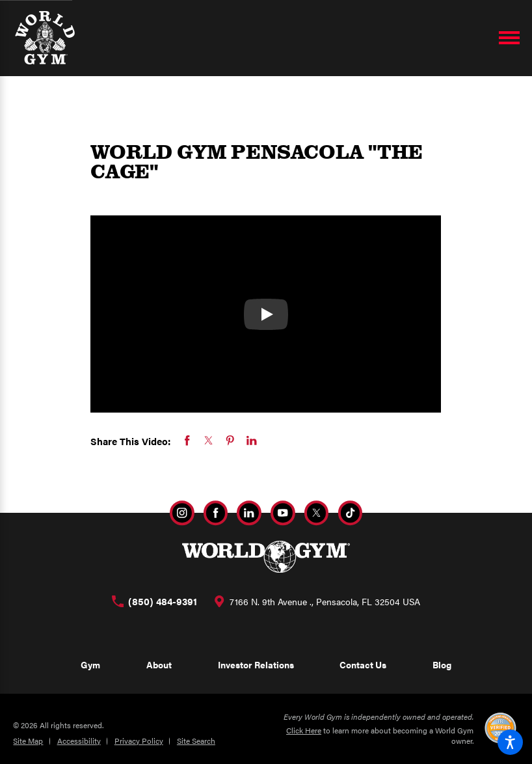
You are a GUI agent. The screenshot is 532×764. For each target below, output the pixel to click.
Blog (442, 664)
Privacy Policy (139, 741)
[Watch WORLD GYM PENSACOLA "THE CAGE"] (266, 314)
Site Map (28, 741)
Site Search (196, 741)
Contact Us (363, 664)
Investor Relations (256, 664)
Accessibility (79, 741)
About (159, 664)
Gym (90, 664)
